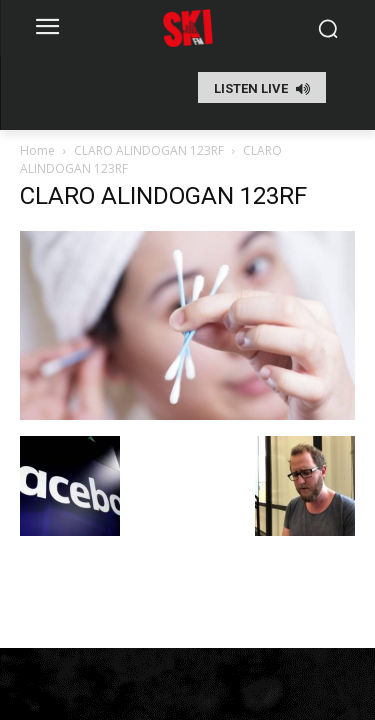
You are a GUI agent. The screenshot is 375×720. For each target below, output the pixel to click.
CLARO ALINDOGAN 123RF (149, 150)
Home (37, 150)
